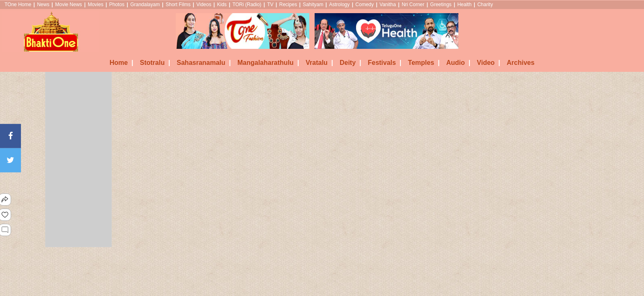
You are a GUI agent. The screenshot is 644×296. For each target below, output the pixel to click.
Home (122, 63)
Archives (521, 63)
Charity (485, 5)
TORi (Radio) (247, 5)
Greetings (441, 5)
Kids (222, 5)
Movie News (68, 5)
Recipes (288, 5)
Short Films (178, 5)
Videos (204, 5)
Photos (117, 5)
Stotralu (155, 63)
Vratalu (319, 63)
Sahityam (313, 5)
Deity (351, 63)
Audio (458, 63)
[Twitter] (10, 160)
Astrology (339, 5)
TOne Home (18, 5)
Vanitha (388, 5)
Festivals (384, 63)
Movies (96, 5)
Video (489, 63)
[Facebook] (10, 136)
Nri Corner (413, 5)
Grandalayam (145, 5)
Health (464, 5)
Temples (424, 63)
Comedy (365, 5)
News (43, 5)
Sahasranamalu (204, 63)
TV (270, 5)
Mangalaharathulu (268, 63)
